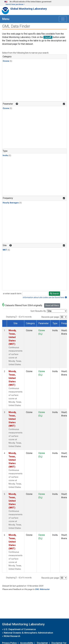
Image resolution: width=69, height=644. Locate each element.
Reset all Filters (52, 305)
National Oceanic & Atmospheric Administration (28, 633)
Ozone (6, 61)
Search (54, 294)
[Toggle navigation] (63, 19)
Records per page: (50, 317)
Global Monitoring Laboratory (29, 9)
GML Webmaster (42, 589)
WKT (5, 250)
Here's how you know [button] (15, 4)
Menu (6, 19)
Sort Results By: (38, 311)
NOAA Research (12, 636)
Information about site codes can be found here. (45, 297)
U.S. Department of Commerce (20, 629)
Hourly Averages (11, 203)
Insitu (5, 155)
